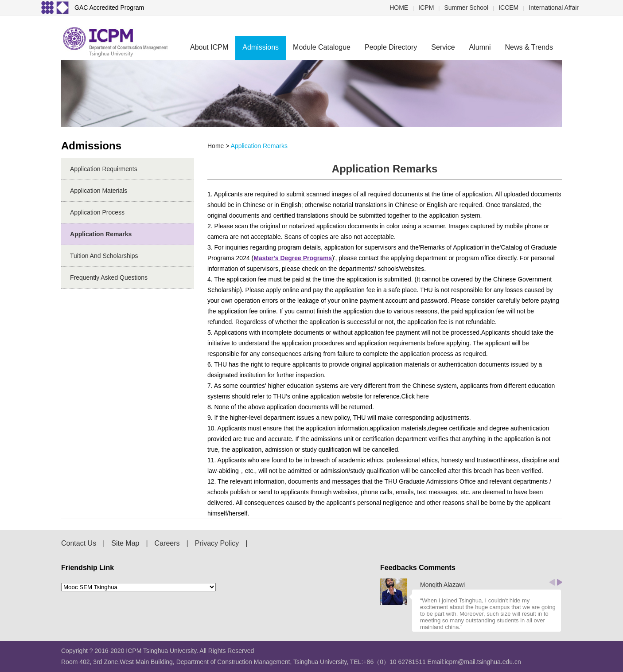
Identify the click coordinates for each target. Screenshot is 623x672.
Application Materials (99, 191)
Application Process (97, 212)
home (216, 146)
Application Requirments (104, 169)
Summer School (466, 8)
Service (443, 47)
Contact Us (79, 543)
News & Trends (529, 47)
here (423, 396)
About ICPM (209, 47)
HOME (399, 8)
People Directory (391, 47)
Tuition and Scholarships (104, 256)
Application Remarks (101, 234)
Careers (167, 543)
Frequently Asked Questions (109, 277)
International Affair (554, 8)
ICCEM (508, 8)
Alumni (480, 47)
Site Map (125, 543)
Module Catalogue (322, 47)
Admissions (261, 47)
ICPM (426, 8)
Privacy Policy (217, 543)
